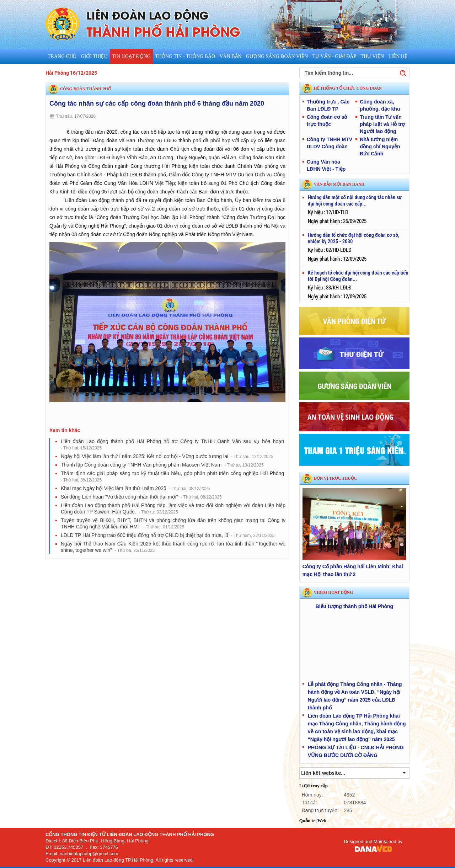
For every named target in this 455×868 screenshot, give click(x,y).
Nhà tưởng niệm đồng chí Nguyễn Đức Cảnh (380, 147)
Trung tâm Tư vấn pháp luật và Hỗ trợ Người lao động (382, 124)
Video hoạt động (333, 592)
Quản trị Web (313, 821)
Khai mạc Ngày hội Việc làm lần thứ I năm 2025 (135, 488)
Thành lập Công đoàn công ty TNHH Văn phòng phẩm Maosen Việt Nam (162, 465)
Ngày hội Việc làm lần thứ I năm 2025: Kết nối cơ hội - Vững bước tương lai (167, 456)
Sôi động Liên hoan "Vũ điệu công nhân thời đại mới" (141, 497)
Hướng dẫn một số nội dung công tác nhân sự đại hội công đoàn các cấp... (355, 201)
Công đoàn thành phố (86, 89)
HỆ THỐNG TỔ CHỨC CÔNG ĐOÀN (348, 88)
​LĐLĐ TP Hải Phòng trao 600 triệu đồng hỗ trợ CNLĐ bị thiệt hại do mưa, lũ (168, 535)
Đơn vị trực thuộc (335, 478)
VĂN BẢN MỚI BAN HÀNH (339, 184)
